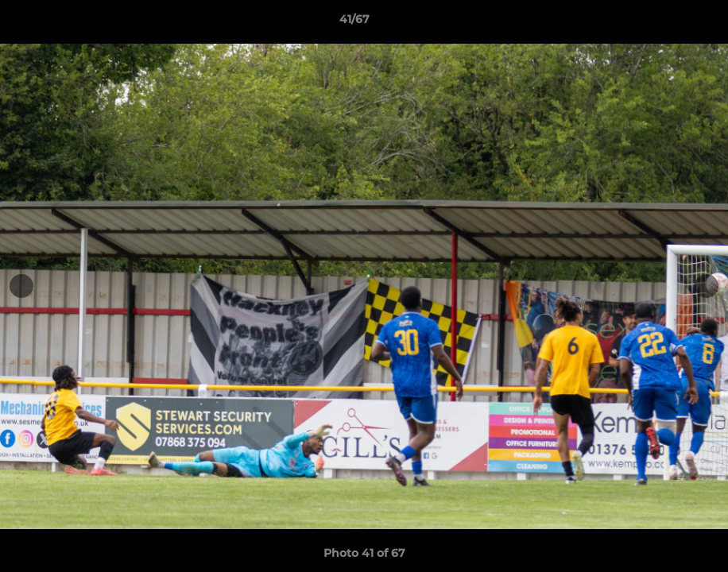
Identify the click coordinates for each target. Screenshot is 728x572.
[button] (661, 23)
